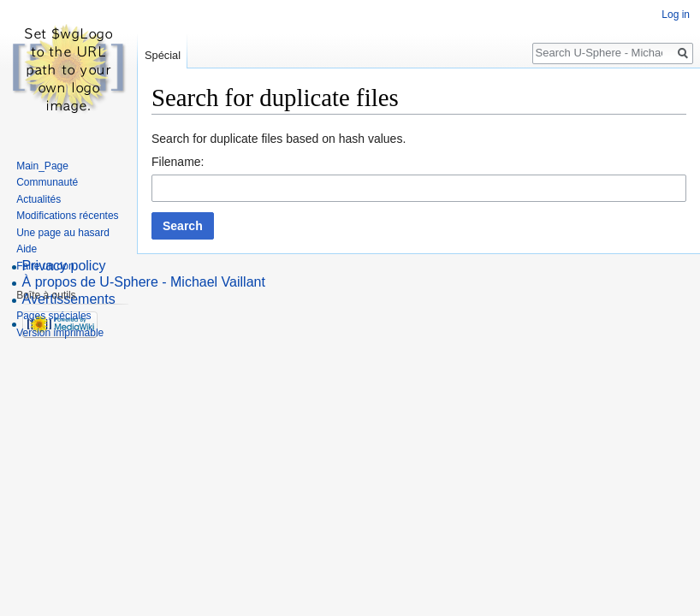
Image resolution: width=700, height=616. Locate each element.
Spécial (163, 55)
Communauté (47, 182)
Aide (27, 249)
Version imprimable (60, 333)
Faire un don (45, 266)
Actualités (39, 199)
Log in (676, 15)
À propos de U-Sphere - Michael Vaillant (144, 282)
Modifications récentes (67, 216)
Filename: (178, 162)
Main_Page (42, 166)
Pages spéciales (53, 316)
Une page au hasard (63, 233)
